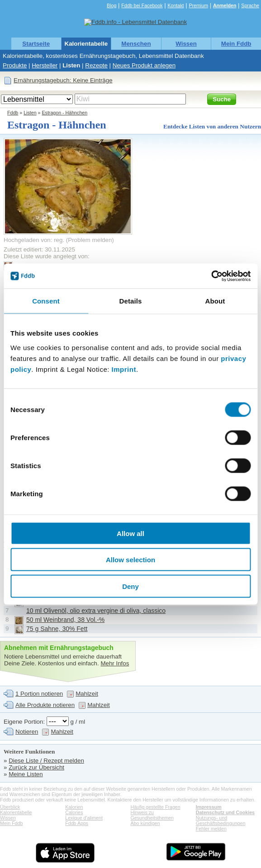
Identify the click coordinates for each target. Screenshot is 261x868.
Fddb (13, 113)
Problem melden (90, 240)
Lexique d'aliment (84, 818)
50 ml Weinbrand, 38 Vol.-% (65, 620)
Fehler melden (211, 829)
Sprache (250, 5)
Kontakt (176, 5)
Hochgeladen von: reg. (34, 240)
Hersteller (45, 65)
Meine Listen (26, 774)
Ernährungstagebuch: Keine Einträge (63, 80)
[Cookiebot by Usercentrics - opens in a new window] (211, 276)
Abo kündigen (145, 823)
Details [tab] (131, 301)
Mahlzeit (87, 694)
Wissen (186, 44)
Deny (130, 586)
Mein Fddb (236, 44)
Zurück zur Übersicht (36, 767)
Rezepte (96, 65)
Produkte (15, 65)
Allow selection (130, 560)
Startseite (36, 44)
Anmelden (225, 5)
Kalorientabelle (86, 44)
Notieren (27, 732)
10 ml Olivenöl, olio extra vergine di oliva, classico (96, 611)
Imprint (124, 369)
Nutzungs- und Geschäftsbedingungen (221, 821)
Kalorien (74, 807)
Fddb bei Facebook (142, 5)
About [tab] (215, 301)
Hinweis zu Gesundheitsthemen (152, 815)
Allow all (130, 533)
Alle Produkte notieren (45, 705)
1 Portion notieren (39, 694)
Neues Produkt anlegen (144, 65)
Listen (71, 65)
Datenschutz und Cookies (225, 812)
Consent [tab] (46, 301)
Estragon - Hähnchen (64, 113)
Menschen (136, 44)
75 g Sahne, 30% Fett (57, 629)
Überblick (10, 807)
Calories (74, 812)
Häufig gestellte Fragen (156, 807)
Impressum (209, 807)
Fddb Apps (77, 823)
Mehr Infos (115, 663)
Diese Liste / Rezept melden (46, 761)
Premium (198, 5)
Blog (112, 5)
